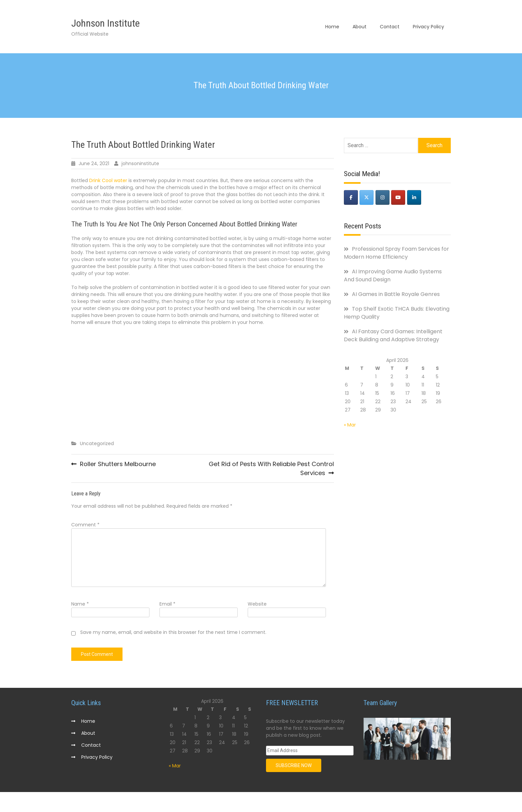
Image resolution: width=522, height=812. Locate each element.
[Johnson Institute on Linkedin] (414, 197)
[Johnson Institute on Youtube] (398, 197)
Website (257, 604)
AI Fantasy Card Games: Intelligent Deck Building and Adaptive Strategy (393, 335)
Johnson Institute (106, 23)
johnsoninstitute (140, 163)
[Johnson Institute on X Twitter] (367, 197)
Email (167, 604)
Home (332, 27)
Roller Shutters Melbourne (118, 464)
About (360, 27)
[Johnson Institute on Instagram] (383, 197)
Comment (85, 525)
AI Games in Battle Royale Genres (396, 294)
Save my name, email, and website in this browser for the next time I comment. (173, 632)
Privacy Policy (428, 27)
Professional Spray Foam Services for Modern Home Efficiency (396, 253)
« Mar (350, 425)
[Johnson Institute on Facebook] (351, 197)
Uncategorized (97, 443)
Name (80, 604)
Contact (390, 27)
